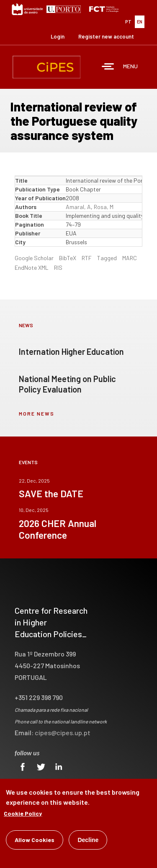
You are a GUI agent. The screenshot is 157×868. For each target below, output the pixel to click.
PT (128, 22)
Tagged (107, 258)
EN (140, 22)
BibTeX (68, 258)
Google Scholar (34, 258)
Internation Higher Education (71, 351)
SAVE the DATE (51, 493)
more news (37, 413)
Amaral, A (78, 207)
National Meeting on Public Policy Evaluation (67, 384)
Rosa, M (104, 207)
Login (58, 36)
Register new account (106, 36)
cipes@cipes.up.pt (63, 732)
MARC (130, 258)
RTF (87, 258)
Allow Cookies (35, 841)
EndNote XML (32, 267)
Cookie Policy (23, 814)
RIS (58, 267)
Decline (88, 841)
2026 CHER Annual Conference (58, 529)
